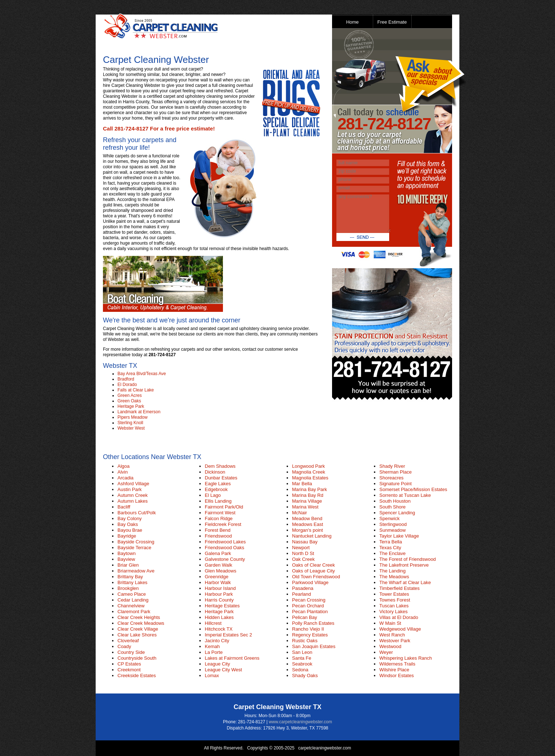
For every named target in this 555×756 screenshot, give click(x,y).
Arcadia (125, 478)
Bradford (126, 379)
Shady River (392, 466)
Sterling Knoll (130, 423)
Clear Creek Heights (139, 617)
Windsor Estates (397, 675)
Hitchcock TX (219, 629)
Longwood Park (308, 466)
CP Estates (129, 664)
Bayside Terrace (134, 548)
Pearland (302, 594)
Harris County (219, 600)
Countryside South (137, 658)
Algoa (123, 466)
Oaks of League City (314, 571)
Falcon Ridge (219, 518)
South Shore (392, 507)
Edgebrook (216, 489)
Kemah (212, 646)
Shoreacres (391, 478)
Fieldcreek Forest (223, 524)
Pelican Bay (305, 617)
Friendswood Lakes (225, 542)
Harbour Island (220, 588)
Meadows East (308, 524)
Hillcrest (213, 623)
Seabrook (302, 664)
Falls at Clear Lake (136, 390)
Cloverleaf (128, 641)
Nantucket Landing (312, 536)
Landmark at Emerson (139, 412)
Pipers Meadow (133, 417)
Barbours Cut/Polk (137, 513)
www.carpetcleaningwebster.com (300, 722)
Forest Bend (218, 530)
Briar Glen (128, 565)
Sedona (300, 670)
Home (353, 22)
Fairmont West (220, 513)
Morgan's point (308, 530)
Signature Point (396, 484)
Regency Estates (310, 635)
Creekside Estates (137, 675)
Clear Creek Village (138, 629)
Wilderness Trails (397, 664)
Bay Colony (129, 518)
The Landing (392, 571)
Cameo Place (132, 594)
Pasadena (303, 588)
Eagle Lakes (218, 484)
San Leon (302, 652)
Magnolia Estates (310, 478)
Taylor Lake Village (399, 536)
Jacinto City (217, 641)
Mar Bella (302, 484)
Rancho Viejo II (308, 629)
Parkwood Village (310, 582)
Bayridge (127, 536)
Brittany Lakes (132, 582)
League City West (223, 670)
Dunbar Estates (221, 478)
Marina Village (307, 501)
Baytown (127, 553)
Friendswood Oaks (224, 548)
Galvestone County (225, 559)
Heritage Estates (222, 606)
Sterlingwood (393, 524)
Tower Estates (394, 594)
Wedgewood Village (400, 629)
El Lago (213, 495)
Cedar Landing (133, 600)
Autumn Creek (133, 495)
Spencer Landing (397, 513)
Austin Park (129, 489)
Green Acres (130, 395)
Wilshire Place (394, 670)
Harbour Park (219, 594)
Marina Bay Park (310, 489)
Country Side (131, 652)
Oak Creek (303, 559)
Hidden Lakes (219, 617)
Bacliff (124, 507)
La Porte (214, 652)
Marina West (305, 507)
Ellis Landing (218, 501)
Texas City (390, 548)
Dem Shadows (220, 466)
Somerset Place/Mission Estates (413, 489)
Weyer (386, 652)
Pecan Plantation (310, 612)
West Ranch (392, 635)
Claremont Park (134, 612)
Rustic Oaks (305, 641)
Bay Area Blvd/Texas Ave (142, 374)
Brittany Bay (130, 577)
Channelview (131, 606)
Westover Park (395, 641)
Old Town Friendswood (316, 577)
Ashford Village (133, 484)
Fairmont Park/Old (224, 507)
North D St (303, 553)
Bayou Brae (130, 530)
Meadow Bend (307, 518)
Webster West (131, 428)
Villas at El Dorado (399, 617)
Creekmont (129, 670)
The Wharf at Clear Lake (405, 582)
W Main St (390, 623)
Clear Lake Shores (137, 635)
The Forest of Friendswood (408, 559)
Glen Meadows (221, 571)
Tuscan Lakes (394, 606)
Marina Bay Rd (308, 495)
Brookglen (128, 588)
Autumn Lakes (133, 501)
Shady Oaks (305, 675)
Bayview (126, 559)
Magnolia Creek (309, 472)
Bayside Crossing (136, 542)
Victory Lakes (394, 612)
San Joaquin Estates (314, 646)
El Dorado (127, 385)
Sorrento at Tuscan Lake (405, 495)
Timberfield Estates (400, 588)
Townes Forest (395, 600)
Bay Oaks (128, 524)
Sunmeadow (392, 530)
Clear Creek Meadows (141, 623)
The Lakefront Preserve (404, 565)
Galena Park (218, 553)
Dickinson (215, 472)
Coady (124, 646)
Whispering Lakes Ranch (406, 658)
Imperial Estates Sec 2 (228, 635)
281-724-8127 (384, 124)
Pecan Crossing (309, 600)
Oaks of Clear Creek (314, 565)
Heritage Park (131, 406)
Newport (301, 548)
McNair (300, 513)
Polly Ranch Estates (313, 623)
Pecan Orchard (308, 606)
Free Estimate (392, 22)
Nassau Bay (305, 542)
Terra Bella (391, 542)
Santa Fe (302, 658)
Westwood (390, 646)
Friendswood (218, 536)
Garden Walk (218, 565)
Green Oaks (129, 401)
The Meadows (394, 577)
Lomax (212, 675)
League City (217, 664)
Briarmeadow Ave (136, 571)
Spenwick (390, 518)
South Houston (395, 501)
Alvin (123, 472)
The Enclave (392, 553)
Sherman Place (396, 472)
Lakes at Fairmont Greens (232, 658)
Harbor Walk (218, 582)
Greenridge (217, 577)
